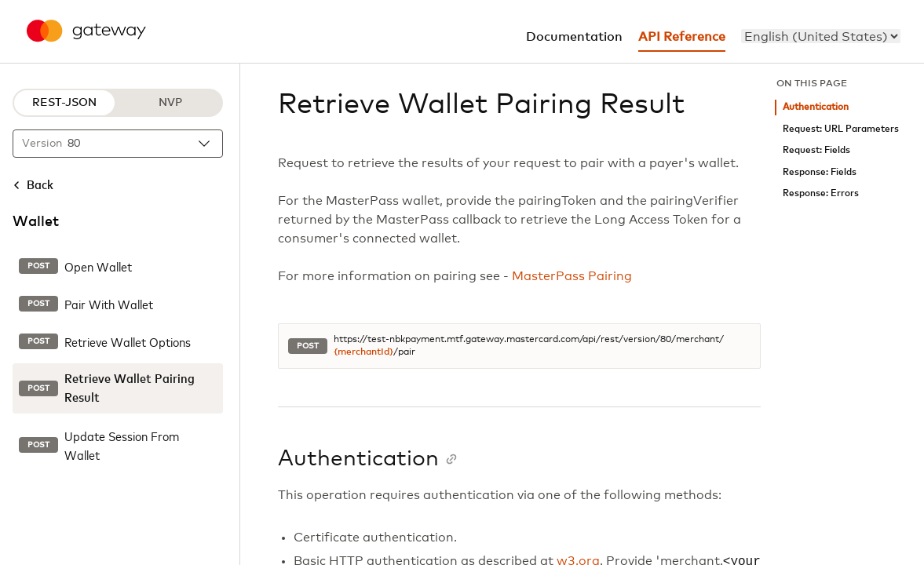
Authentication (816, 107)
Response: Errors (821, 193)
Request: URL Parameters (841, 129)
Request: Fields (816, 150)
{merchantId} (363, 352)
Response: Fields (820, 172)
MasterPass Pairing (572, 276)
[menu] (821, 36)
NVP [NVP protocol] (170, 103)
